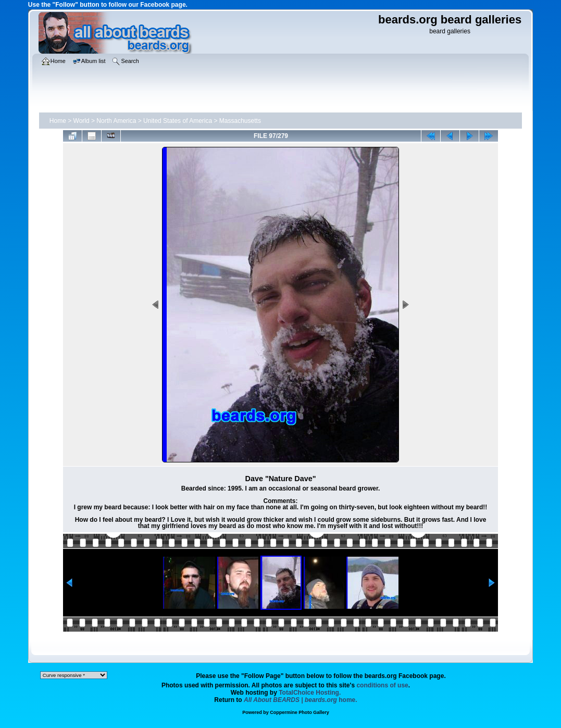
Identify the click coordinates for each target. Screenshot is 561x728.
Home (58, 121)
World (82, 121)
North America (116, 121)
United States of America (178, 121)
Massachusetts (240, 121)
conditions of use (382, 685)
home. (301, 700)
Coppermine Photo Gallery (300, 712)
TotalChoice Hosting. (310, 693)
